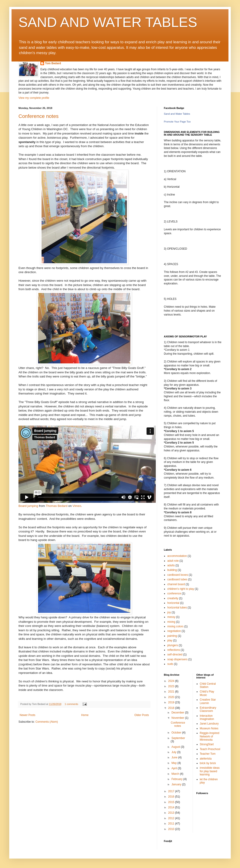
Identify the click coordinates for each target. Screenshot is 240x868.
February (177, 779)
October (177, 733)
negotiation (174, 631)
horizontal (173, 603)
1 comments (71, 704)
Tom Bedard (53, 63)
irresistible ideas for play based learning (210, 771)
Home (85, 715)
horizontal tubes (177, 608)
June (175, 757)
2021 (172, 692)
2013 (172, 813)
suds (170, 664)
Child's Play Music (207, 693)
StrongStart (207, 744)
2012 (172, 818)
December (178, 713)
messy (171, 617)
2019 (172, 702)
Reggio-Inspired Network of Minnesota (210, 736)
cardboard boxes (178, 575)
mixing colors (175, 626)
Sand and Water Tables (177, 114)
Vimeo (77, 506)
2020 (172, 697)
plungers (173, 645)
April (175, 768)
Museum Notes (209, 728)
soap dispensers (177, 659)
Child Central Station (208, 685)
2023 (172, 686)
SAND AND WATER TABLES (108, 22)
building (172, 570)
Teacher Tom (208, 754)
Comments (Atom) (46, 722)
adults (171, 565)
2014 (172, 807)
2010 (172, 829)
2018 (172, 708)
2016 (172, 797)
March (176, 774)
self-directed (175, 655)
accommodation (177, 556)
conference (174, 593)
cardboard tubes (177, 579)
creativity (173, 598)
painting (172, 636)
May (174, 763)
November (178, 718)
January (177, 784)
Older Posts (142, 715)
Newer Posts (27, 715)
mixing (171, 622)
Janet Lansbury (209, 724)
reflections (174, 650)
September (178, 738)
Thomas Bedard (57, 506)
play (170, 640)
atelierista (206, 759)
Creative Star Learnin (208, 701)
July (174, 752)
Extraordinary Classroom (208, 709)
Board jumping (28, 506)
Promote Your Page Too (177, 122)
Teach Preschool (210, 749)
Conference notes (39, 116)
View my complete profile (34, 98)
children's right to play (181, 589)
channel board (176, 584)
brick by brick (208, 763)
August (176, 747)
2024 (172, 681)
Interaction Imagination (207, 717)
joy (169, 612)
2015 (172, 802)
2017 (172, 791)
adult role (173, 561)
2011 (172, 824)
